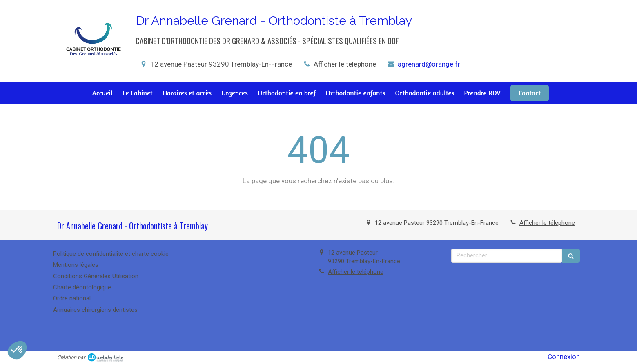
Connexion (564, 357)
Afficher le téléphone (345, 64)
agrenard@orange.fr (429, 64)
